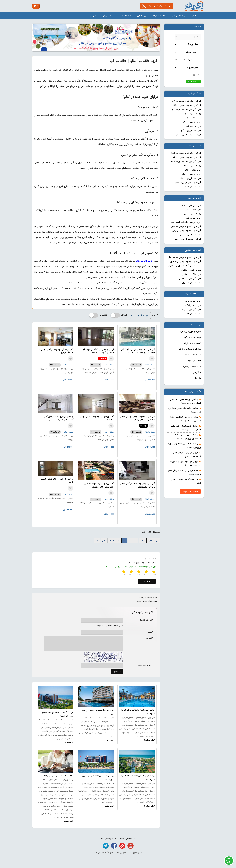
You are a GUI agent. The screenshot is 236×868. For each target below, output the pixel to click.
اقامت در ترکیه (159, 16)
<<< (143, 540)
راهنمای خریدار (108, 16)
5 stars (123, 572)
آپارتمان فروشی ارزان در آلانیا (188, 135)
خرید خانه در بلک (193, 314)
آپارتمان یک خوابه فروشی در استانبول (185, 258)
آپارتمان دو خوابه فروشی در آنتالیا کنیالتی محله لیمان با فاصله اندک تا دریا (138, 351)
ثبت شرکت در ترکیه (192, 367)
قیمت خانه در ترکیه (192, 337)
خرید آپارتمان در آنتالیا (191, 174)
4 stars (131, 572)
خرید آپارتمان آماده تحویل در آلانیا (186, 110)
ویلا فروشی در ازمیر (192, 214)
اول (157, 540)
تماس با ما (92, 16)
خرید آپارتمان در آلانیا (192, 122)
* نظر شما (148, 638)
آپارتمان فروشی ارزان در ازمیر (188, 239)
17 (136, 540)
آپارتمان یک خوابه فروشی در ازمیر (186, 227)
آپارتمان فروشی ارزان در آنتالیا (188, 183)
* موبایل (148, 632)
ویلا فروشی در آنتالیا (193, 166)
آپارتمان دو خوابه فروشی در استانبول (185, 262)
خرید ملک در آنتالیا (193, 170)
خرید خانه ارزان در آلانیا (191, 131)
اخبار (112, 839)
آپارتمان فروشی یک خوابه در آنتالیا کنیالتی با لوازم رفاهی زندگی (137, 485)
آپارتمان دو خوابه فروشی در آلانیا (187, 105)
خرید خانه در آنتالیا (144, 261)
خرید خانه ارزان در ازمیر (190, 235)
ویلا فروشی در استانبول (191, 270)
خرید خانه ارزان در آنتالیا (190, 179)
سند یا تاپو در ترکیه (193, 355)
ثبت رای (147, 581)
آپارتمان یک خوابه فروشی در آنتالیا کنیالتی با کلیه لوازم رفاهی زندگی (137, 418)
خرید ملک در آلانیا (193, 118)
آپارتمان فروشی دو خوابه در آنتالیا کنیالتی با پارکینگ (97, 418)
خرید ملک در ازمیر (193, 210)
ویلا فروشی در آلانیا (193, 114)
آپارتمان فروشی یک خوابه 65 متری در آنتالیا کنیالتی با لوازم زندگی (98, 485)
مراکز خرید (196, 373)
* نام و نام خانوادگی (144, 620)
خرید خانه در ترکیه (178, 16)
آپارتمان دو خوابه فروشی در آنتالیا (187, 157)
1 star (154, 572)
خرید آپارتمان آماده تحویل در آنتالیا (186, 162)
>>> (112, 540)
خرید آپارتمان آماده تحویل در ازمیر (186, 222)
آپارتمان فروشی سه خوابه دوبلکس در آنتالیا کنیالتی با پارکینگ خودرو (57, 418)
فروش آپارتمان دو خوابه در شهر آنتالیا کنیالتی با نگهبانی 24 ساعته (98, 351)
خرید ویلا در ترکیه (193, 305)
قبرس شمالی (141, 16)
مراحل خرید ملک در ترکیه (190, 349)
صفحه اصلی (196, 16)
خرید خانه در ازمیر (193, 218)
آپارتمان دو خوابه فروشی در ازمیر (187, 231)
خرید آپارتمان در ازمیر (191, 205)
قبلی (150, 540)
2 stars (146, 572)
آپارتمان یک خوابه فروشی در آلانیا (186, 101)
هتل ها (198, 378)
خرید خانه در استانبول (192, 283)
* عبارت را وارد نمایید (145, 665)
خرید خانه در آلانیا (193, 126)
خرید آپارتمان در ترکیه (191, 310)
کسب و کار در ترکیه (192, 343)
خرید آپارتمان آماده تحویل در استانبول (184, 266)
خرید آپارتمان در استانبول (190, 279)
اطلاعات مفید (126, 16)
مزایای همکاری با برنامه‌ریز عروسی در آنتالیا (58, 776)
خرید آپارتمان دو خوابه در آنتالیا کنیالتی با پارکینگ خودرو (56, 351)
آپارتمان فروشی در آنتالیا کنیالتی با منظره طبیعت (57, 481)
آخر (97, 540)
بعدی (104, 540)
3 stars (138, 572)
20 (119, 540)
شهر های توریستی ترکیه (191, 332)
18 (130, 540)
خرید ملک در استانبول (191, 274)
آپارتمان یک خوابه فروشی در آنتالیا (186, 153)
